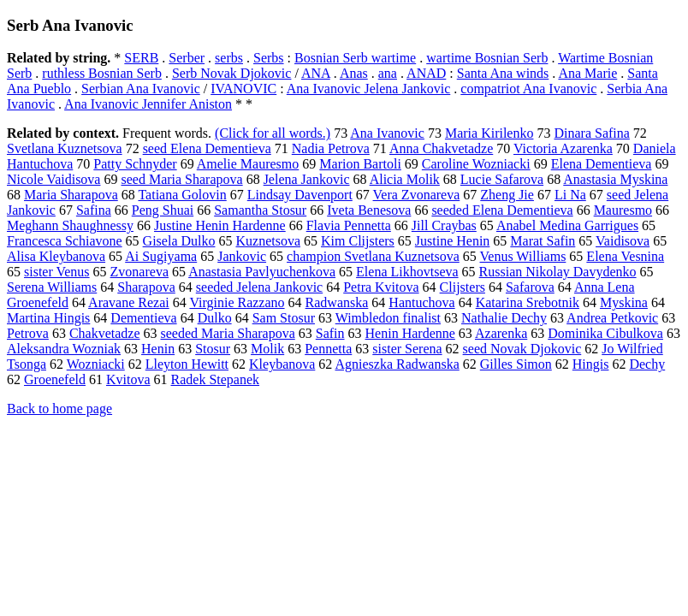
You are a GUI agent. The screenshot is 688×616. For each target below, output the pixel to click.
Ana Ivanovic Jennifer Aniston (148, 104)
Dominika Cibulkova (605, 333)
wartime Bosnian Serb (487, 58)
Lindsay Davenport (300, 195)
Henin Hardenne (410, 333)
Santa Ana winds (503, 73)
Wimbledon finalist (388, 318)
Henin (158, 349)
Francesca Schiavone (65, 241)
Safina (94, 210)
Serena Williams (52, 287)
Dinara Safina (591, 133)
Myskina (624, 302)
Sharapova (146, 287)
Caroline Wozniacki (476, 164)
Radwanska (337, 302)
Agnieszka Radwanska (397, 364)
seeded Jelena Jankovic (259, 287)
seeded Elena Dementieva (502, 210)
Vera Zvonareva (417, 195)
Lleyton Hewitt (187, 364)
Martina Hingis (48, 318)
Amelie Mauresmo (248, 164)
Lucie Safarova (502, 179)
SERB (141, 58)
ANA (316, 73)
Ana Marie (587, 73)
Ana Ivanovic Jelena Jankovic (368, 89)
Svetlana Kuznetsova (65, 148)
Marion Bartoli (360, 164)
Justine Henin (453, 241)
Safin (330, 333)
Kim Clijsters (358, 241)
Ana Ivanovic (387, 133)
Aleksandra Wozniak (64, 349)
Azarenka (501, 333)
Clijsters (463, 287)
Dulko (215, 318)
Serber (187, 58)
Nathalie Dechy (504, 318)
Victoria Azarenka (563, 148)
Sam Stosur (284, 318)
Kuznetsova (268, 241)
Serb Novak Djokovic (232, 73)
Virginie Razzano (237, 302)
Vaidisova (623, 241)
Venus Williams (523, 256)
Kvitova (128, 379)
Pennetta (328, 349)
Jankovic (242, 256)
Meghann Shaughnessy (70, 225)
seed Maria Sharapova (181, 179)
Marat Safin (543, 241)
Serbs (269, 58)
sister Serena (407, 349)
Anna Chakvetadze (441, 148)
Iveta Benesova (369, 210)
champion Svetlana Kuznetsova (373, 256)
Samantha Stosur (260, 210)
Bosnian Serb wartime (355, 58)
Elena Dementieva (602, 164)
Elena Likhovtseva (407, 272)
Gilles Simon (516, 364)
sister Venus (57, 272)
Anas (354, 73)
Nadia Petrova (331, 148)
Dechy (647, 364)
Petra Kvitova (381, 287)
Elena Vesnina (625, 256)
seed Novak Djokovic (522, 349)
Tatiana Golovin (182, 195)
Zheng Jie (507, 195)
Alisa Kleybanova (56, 256)
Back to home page (59, 409)
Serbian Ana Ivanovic (141, 89)
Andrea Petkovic (612, 318)
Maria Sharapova (71, 195)
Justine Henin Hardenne (220, 225)
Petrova (28, 333)
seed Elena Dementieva (207, 148)
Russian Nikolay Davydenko (558, 272)
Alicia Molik (405, 179)
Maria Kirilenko (489, 133)
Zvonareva (139, 272)
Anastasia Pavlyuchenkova (262, 272)
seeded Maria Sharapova (228, 333)
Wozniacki (96, 364)
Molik (267, 349)
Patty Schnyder (135, 164)
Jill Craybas (444, 225)
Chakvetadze (105, 333)
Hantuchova (421, 302)
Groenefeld (55, 379)
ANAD (426, 73)
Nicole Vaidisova (53, 179)
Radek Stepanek (216, 379)
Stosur (213, 349)
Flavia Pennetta (349, 225)
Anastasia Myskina (615, 179)
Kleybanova (282, 364)
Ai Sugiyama (161, 256)
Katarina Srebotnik (528, 302)
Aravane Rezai (129, 302)
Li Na (570, 195)
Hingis (591, 364)
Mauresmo (623, 210)
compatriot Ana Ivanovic (528, 89)
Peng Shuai (163, 210)
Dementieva (143, 318)
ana (388, 73)
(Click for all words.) (273, 133)
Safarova (530, 287)
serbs (229, 58)
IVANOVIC (243, 89)
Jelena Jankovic (307, 179)
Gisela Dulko (179, 241)
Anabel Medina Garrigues (567, 225)
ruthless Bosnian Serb (102, 73)
